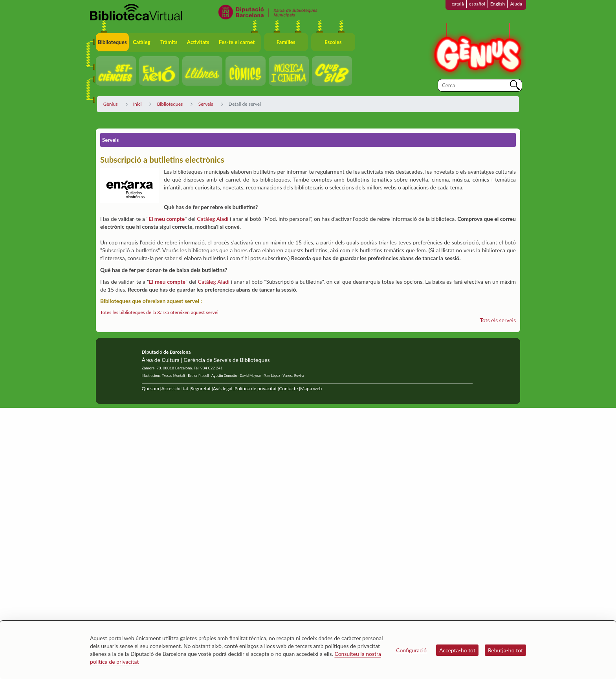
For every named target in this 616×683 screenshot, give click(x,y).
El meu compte (167, 219)
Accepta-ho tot (457, 650)
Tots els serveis (498, 320)
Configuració (411, 650)
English (498, 4)
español (477, 4)
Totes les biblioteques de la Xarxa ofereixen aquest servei (159, 312)
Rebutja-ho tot (505, 650)
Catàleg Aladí (213, 219)
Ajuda (516, 4)
